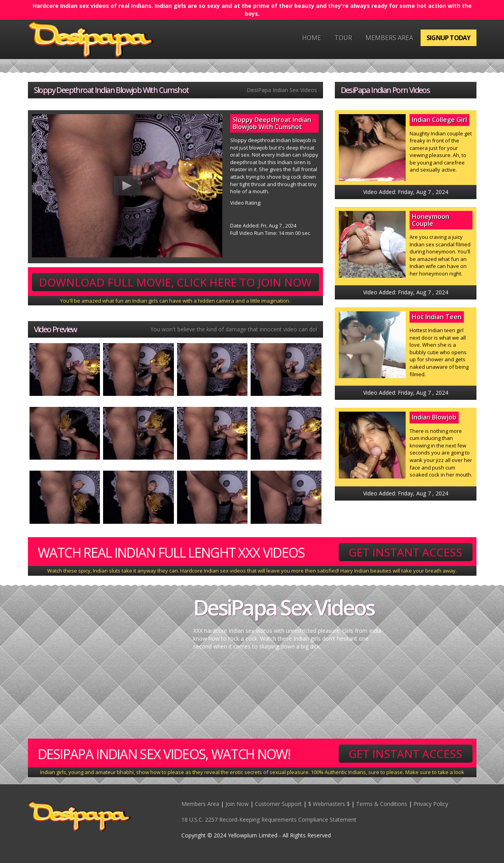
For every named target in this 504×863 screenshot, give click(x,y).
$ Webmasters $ (329, 804)
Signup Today (448, 38)
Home (312, 38)
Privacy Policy (431, 804)
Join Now (237, 804)
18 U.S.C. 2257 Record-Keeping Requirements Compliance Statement (269, 820)
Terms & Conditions (382, 804)
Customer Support (278, 804)
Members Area (389, 38)
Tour (343, 38)
